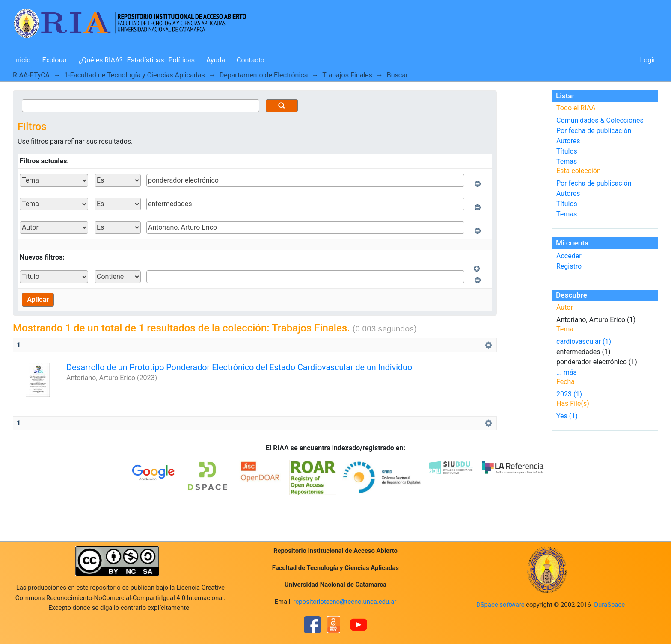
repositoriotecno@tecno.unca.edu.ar (345, 602)
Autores (568, 141)
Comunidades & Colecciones (600, 120)
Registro (569, 266)
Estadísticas (146, 60)
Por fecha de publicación (594, 131)
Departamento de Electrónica (264, 75)
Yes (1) (567, 416)
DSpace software (500, 605)
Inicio (22, 60)
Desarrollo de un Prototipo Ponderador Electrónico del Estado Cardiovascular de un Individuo (239, 368)
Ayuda (216, 60)
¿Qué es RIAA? (101, 60)
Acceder (569, 256)
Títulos (567, 151)
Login (649, 60)
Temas (567, 161)
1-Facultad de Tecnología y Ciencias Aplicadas (135, 75)
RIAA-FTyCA (31, 75)
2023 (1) (569, 394)
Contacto (251, 60)
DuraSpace (609, 605)
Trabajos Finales (347, 75)
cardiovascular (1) (584, 341)
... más (567, 372)
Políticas (182, 60)
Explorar (54, 60)
